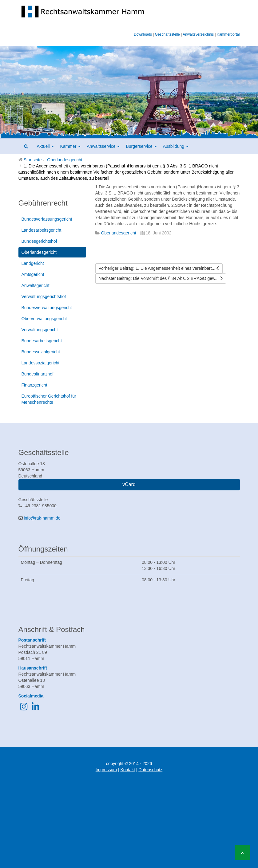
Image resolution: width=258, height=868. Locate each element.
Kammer (70, 146)
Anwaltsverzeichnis (198, 34)
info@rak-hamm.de (42, 518)
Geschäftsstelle (167, 34)
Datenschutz (150, 770)
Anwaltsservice (103, 146)
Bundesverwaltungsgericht (47, 308)
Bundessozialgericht (41, 352)
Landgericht (33, 263)
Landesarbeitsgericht (42, 230)
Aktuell (46, 146)
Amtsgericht (33, 274)
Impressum (106, 770)
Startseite (32, 160)
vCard (129, 484)
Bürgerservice (141, 146)
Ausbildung (176, 146)
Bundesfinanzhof (38, 374)
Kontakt (127, 770)
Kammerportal (228, 34)
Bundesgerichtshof (39, 241)
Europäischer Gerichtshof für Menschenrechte (49, 399)
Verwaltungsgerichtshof (44, 297)
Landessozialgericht (41, 363)
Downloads (143, 34)
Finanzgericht (34, 385)
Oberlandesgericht (65, 160)
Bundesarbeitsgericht (42, 341)
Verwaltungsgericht (40, 330)
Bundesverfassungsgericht (47, 219)
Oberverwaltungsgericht (44, 319)
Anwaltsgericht (36, 285)
